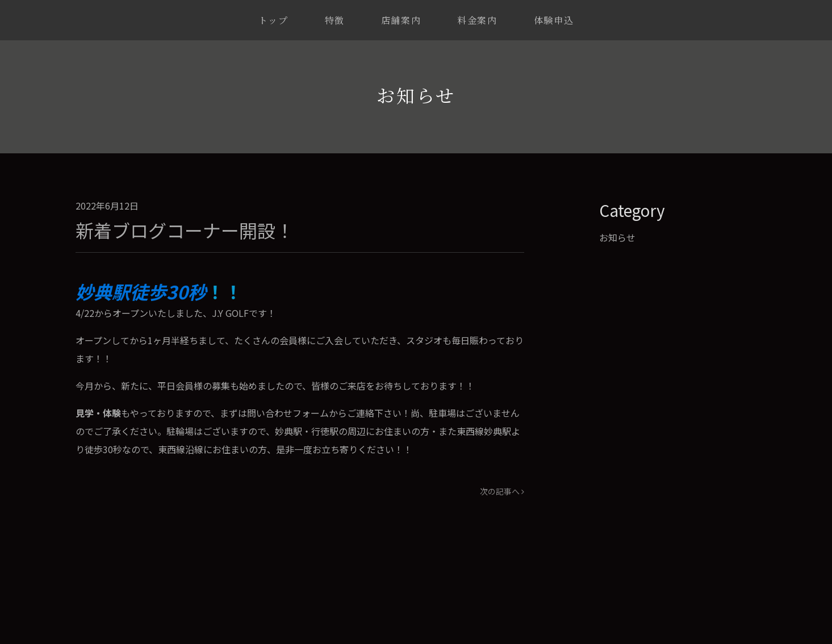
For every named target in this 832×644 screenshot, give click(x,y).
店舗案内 (401, 20)
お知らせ (617, 237)
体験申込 (554, 20)
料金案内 (477, 20)
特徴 (335, 20)
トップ (273, 20)
